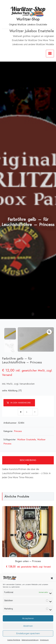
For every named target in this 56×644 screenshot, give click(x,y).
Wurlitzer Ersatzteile (26, 440)
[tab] (28, 460)
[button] (52, 583)
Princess (18, 431)
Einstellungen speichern (28, 639)
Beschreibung (28, 460)
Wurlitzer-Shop (28, 19)
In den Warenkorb (19, 403)
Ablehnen (28, 631)
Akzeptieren (28, 624)
